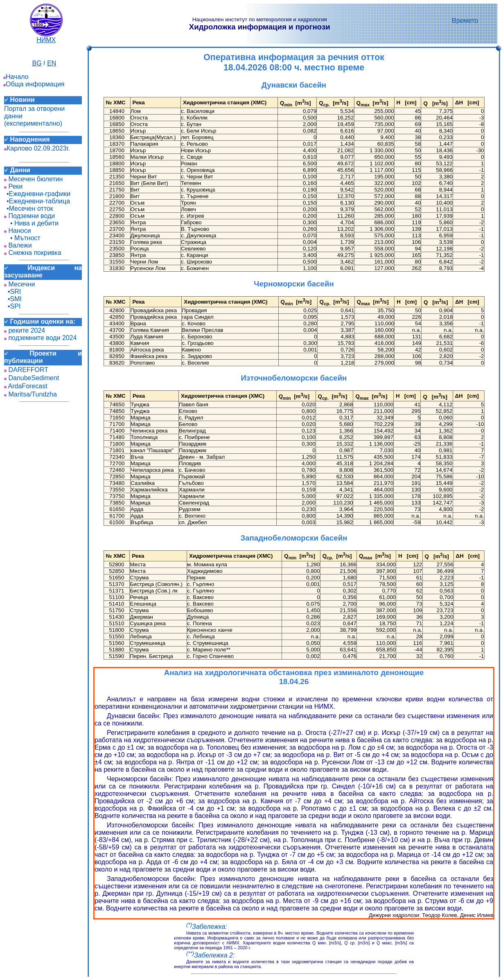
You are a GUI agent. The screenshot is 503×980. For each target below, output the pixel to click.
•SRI (12, 292)
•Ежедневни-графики (37, 194)
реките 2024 (25, 330)
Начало (16, 77)
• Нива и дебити (31, 223)
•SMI (13, 299)
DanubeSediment (32, 378)
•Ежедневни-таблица (37, 201)
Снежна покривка (33, 253)
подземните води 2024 (41, 338)
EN (52, 63)
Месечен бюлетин (33, 179)
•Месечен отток (29, 208)
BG (37, 63)
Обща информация (34, 84)
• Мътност (22, 238)
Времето (465, 21)
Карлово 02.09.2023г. (37, 148)
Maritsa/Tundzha (30, 394)
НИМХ (46, 37)
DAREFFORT (26, 370)
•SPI (12, 306)
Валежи (18, 245)
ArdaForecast (26, 386)
